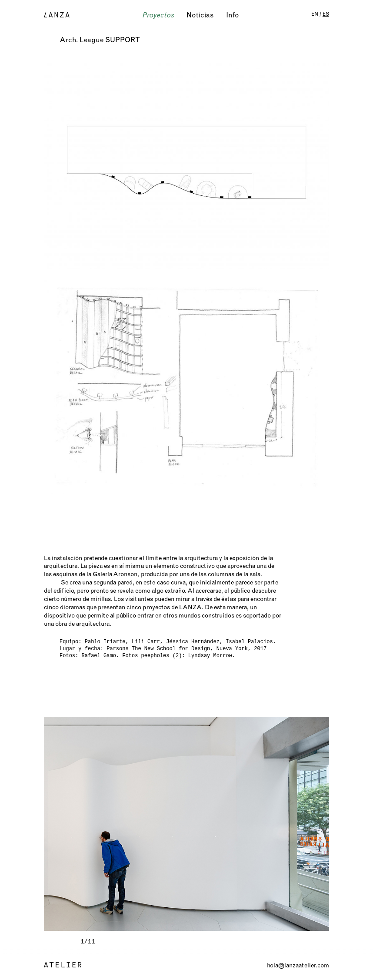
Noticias (200, 15)
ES (326, 14)
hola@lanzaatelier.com (298, 965)
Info (233, 15)
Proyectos (158, 15)
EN (315, 14)
